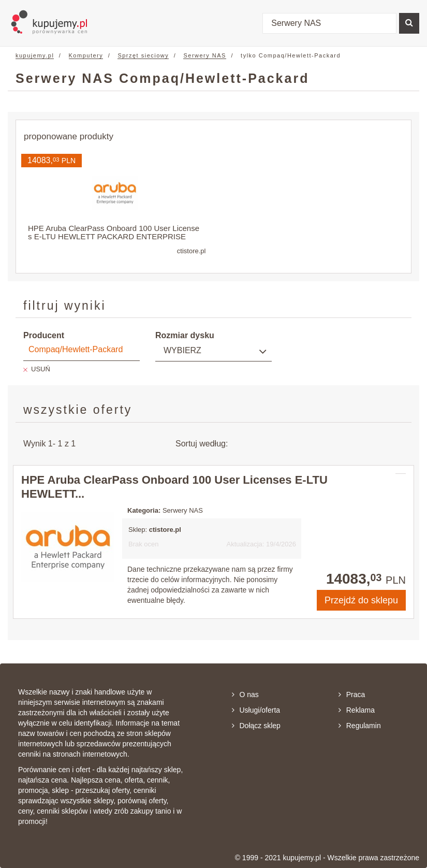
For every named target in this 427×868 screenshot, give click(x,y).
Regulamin (360, 726)
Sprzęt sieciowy (143, 55)
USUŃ (41, 369)
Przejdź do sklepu (361, 600)
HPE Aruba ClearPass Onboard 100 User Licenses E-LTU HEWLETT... (174, 487)
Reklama (357, 710)
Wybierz (182, 350)
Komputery (86, 55)
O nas (245, 695)
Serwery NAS (205, 55)
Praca (352, 695)
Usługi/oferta (256, 710)
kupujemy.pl (35, 55)
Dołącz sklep (256, 726)
